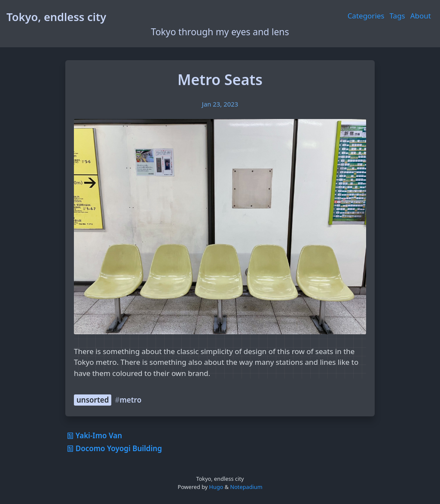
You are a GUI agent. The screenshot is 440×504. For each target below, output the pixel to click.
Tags (397, 16)
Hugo (216, 487)
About (421, 16)
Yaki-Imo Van (94, 435)
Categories (366, 16)
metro (130, 400)
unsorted (93, 400)
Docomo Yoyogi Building (114, 448)
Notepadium (246, 487)
